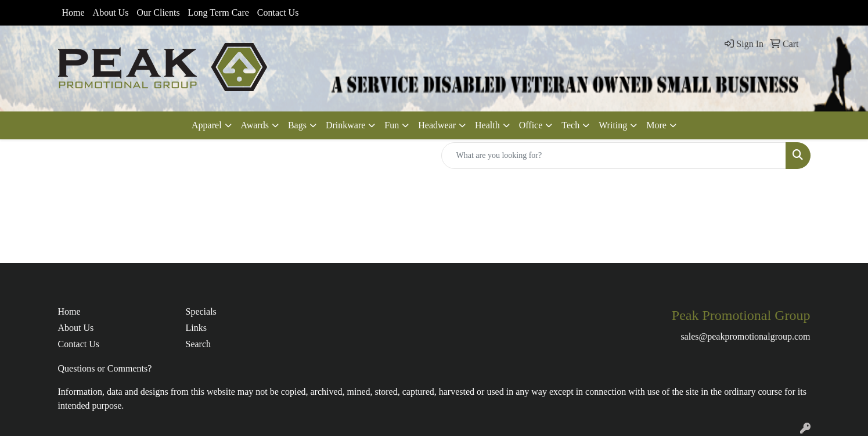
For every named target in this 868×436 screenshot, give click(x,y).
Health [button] (487, 125)
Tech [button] (570, 125)
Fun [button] (392, 125)
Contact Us (278, 12)
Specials (201, 311)
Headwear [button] (437, 125)
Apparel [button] (207, 125)
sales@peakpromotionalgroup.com (745, 336)
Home (73, 12)
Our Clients (158, 12)
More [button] (656, 125)
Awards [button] (255, 125)
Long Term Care (219, 12)
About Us (111, 12)
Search (199, 344)
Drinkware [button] (345, 125)
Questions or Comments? (105, 368)
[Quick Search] (614, 156)
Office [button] (531, 125)
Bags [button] (297, 125)
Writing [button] (613, 125)
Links (196, 328)
